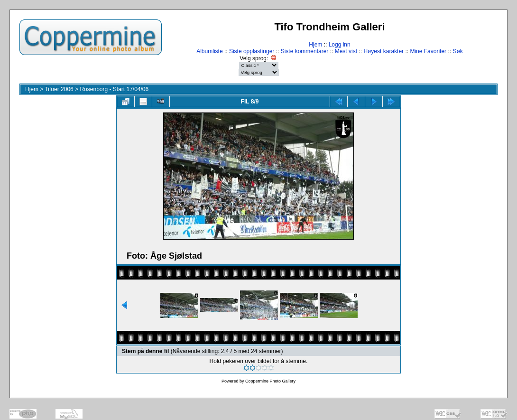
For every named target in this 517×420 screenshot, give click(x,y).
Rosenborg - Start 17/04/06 (114, 89)
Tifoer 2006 (59, 89)
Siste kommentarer (305, 51)
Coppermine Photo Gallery (270, 381)
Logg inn (340, 45)
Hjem (315, 45)
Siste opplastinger (252, 51)
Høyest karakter (383, 51)
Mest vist (346, 51)
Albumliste (209, 51)
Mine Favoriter (428, 51)
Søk (457, 51)
